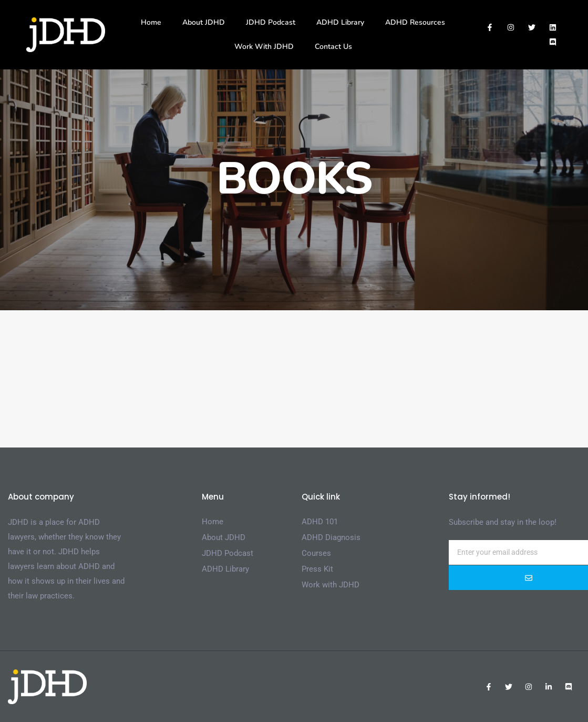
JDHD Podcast (271, 22)
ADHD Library (340, 22)
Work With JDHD (264, 47)
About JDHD (204, 22)
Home (151, 22)
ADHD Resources (415, 22)
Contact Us (333, 47)
